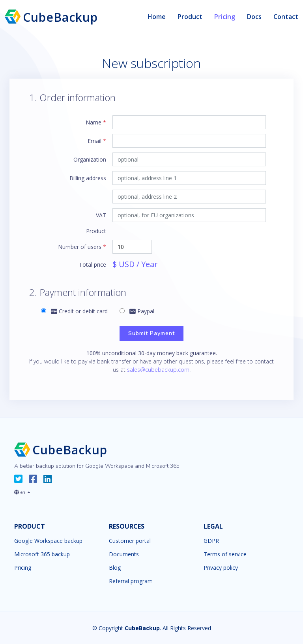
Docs (254, 17)
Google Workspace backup (48, 541)
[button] (22, 491)
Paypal (137, 311)
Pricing (225, 17)
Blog (115, 568)
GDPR (211, 541)
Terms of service (225, 554)
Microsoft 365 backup (42, 554)
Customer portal (130, 541)
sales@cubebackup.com (158, 370)
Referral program (131, 581)
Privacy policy (221, 568)
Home (157, 17)
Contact (286, 17)
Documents (124, 554)
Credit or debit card (74, 311)
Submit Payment (151, 333)
